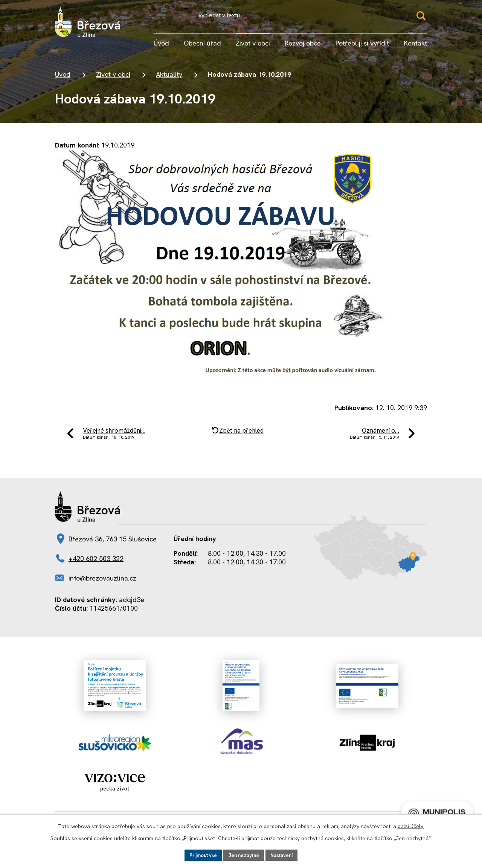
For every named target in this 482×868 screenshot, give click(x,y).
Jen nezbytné (244, 854)
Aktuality (169, 79)
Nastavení (285, 854)
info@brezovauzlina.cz (102, 587)
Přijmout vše (200, 854)
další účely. (411, 825)
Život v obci (113, 79)
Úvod (63, 79)
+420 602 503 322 (96, 568)
